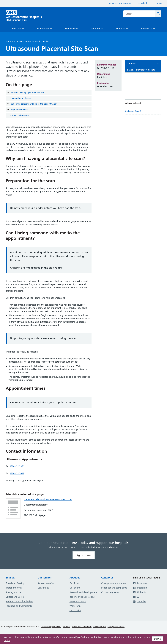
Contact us (107, 578)
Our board (75, 588)
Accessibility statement (51, 627)
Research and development (83, 592)
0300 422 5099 (17, 473)
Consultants (44, 588)
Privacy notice (100, 627)
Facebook (140, 583)
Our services (45, 578)
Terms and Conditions (82, 627)
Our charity (143, 3)
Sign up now (84, 555)
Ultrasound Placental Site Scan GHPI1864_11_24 (48, 499)
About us (75, 578)
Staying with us (13, 592)
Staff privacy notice (116, 627)
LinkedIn (140, 592)
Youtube (140, 601)
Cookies (67, 627)
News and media (78, 601)
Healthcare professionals (120, 3)
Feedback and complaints (114, 588)
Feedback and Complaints (19, 606)
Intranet (160, 3)
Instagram (140, 588)
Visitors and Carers (15, 597)
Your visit (18, 41)
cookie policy (131, 637)
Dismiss (158, 639)
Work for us (75, 606)
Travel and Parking (15, 583)
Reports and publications (82, 597)
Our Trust (74, 583)
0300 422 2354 (17, 466)
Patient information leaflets (37, 41)
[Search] (158, 14)
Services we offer (46, 583)
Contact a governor (111, 592)
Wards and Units (14, 588)
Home (8, 41)
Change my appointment (114, 583)
